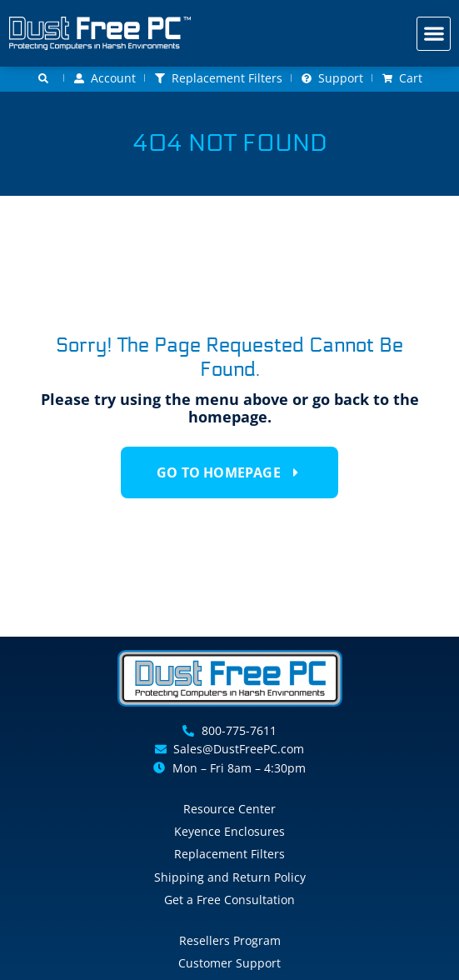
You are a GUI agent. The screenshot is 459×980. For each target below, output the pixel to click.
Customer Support (229, 963)
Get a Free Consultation (229, 900)
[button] (434, 34)
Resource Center (229, 809)
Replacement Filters (229, 854)
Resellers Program (230, 940)
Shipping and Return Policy (230, 877)
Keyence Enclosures (229, 831)
